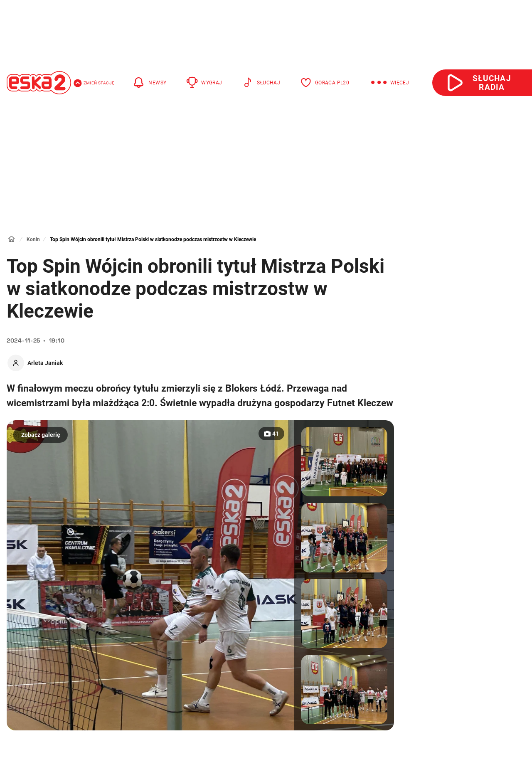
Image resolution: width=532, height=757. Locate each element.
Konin (33, 239)
